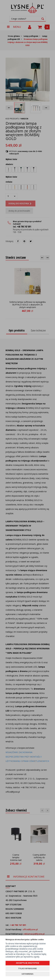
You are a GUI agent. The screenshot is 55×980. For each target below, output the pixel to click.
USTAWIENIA (27, 974)
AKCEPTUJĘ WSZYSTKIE (27, 963)
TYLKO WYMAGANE (27, 969)
